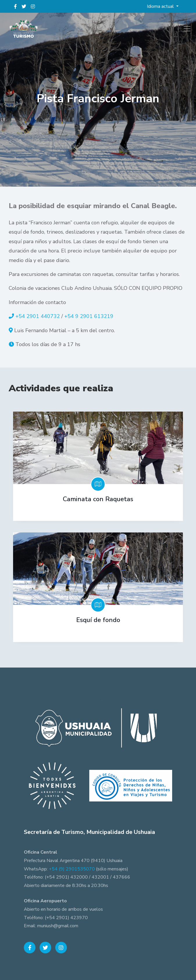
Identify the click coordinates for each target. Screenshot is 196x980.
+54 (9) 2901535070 (72, 869)
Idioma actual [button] (161, 6)
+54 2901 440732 (38, 316)
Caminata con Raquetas (98, 499)
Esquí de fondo (98, 620)
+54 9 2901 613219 (89, 316)
